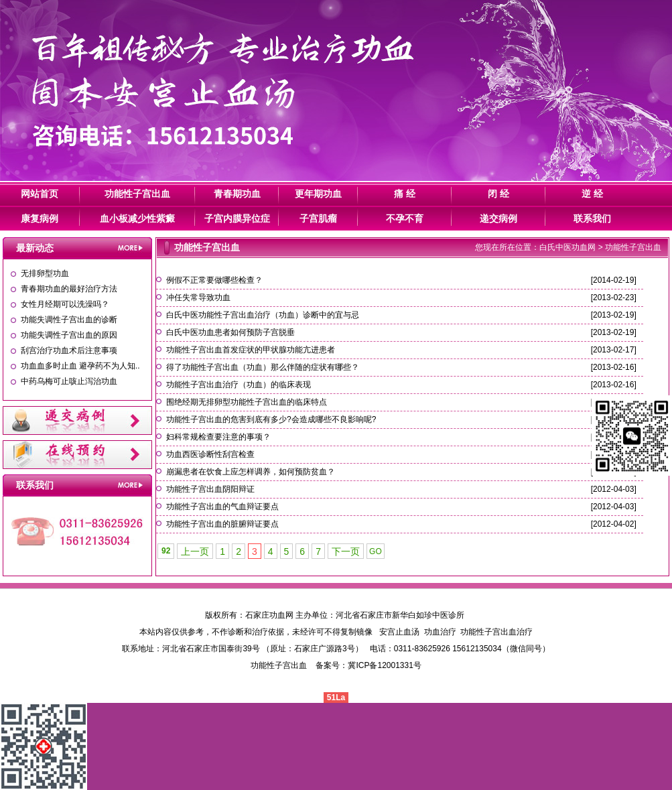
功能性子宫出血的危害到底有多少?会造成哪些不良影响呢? (271, 419)
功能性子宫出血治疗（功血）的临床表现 (239, 385)
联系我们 (592, 218)
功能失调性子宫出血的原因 (69, 335)
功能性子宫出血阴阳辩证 (210, 489)
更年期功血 (318, 194)
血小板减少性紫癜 (137, 218)
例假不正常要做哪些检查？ (214, 280)
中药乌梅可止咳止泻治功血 (69, 381)
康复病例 (40, 218)
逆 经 (592, 194)
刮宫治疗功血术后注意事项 (69, 350)
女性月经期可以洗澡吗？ (65, 304)
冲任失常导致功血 (198, 298)
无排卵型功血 (45, 273)
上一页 (195, 551)
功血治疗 (440, 632)
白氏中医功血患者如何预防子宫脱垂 (230, 332)
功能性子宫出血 (137, 194)
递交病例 (498, 218)
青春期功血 (237, 194)
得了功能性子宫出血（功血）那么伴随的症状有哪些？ (263, 367)
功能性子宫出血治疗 (496, 632)
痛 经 (405, 194)
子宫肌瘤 (318, 218)
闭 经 (498, 194)
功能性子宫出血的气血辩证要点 (222, 507)
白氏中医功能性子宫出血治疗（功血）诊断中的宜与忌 (263, 315)
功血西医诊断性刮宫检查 (210, 454)
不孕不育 (405, 218)
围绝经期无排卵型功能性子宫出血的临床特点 (247, 402)
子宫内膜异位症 (237, 218)
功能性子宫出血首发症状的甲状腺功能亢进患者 (251, 350)
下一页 (346, 551)
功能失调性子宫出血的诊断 (69, 320)
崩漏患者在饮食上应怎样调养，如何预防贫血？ (251, 472)
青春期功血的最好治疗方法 (69, 289)
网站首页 (40, 194)
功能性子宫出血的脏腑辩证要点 (222, 524)
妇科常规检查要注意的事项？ (218, 437)
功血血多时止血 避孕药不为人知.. (80, 366)
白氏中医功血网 (567, 247)
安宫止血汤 (399, 632)
